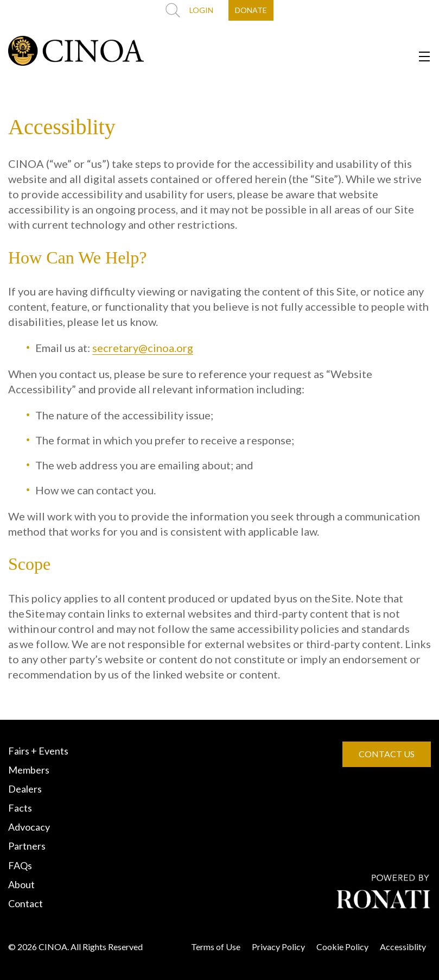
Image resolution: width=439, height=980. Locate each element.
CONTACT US (387, 754)
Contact (26, 903)
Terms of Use (216, 947)
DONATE (251, 10)
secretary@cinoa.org (143, 348)
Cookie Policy (342, 947)
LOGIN (201, 10)
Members (29, 770)
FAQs (20, 865)
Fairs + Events (38, 751)
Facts (20, 808)
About (21, 884)
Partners (27, 846)
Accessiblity (403, 947)
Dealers (25, 789)
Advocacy (29, 827)
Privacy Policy (278, 947)
